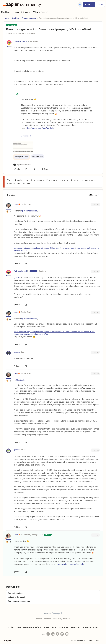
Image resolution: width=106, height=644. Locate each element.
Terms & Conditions (43, 619)
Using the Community (17, 597)
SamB (16, 535)
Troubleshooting (29, 18)
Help (19, 627)
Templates (76, 627)
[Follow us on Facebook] (48, 634)
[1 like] (22, 165)
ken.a (16, 204)
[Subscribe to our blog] (57, 634)
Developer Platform (32, 627)
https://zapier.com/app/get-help (40, 128)
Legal (92, 640)
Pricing (11, 627)
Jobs (54, 627)
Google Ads (38, 156)
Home (7, 18)
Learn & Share (23, 12)
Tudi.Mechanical (21, 41)
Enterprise (64, 627)
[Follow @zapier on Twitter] (62, 634)
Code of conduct (15, 593)
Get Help (7, 12)
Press (46, 627)
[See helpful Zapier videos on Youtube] (67, 634)
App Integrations (91, 627)
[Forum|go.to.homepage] (23, 4)
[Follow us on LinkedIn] (53, 634)
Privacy (99, 640)
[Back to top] (103, 615)
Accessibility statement (61, 619)
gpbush (17, 352)
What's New (41, 12)
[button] (89, 4)
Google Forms (22, 157)
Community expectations (19, 601)
